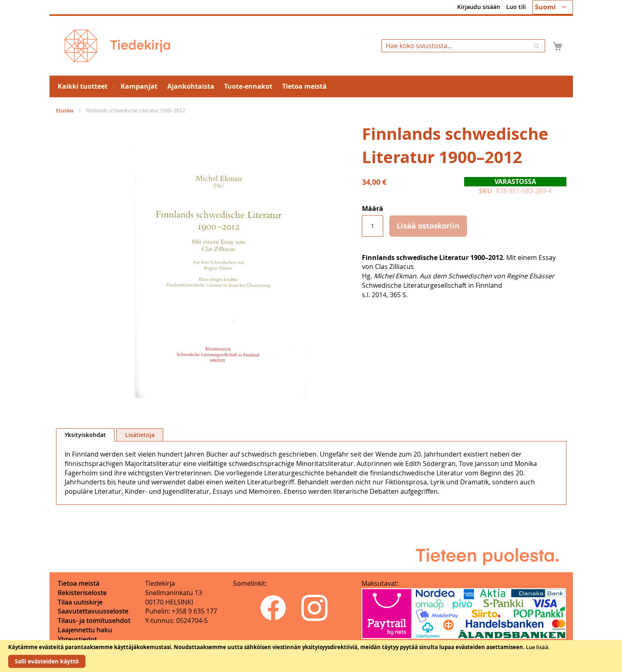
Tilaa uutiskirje (80, 602)
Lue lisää (537, 647)
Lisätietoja (140, 435)
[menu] (311, 86)
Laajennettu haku (85, 630)
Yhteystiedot (77, 639)
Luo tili (516, 7)
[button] (553, 7)
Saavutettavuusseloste (93, 611)
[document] (311, 656)
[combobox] (463, 46)
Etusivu (65, 111)
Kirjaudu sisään (479, 7)
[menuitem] (84, 86)
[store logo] (117, 46)
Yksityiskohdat (85, 435)
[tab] (85, 435)
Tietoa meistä (79, 583)
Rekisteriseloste (82, 593)
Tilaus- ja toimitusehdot (94, 620)
